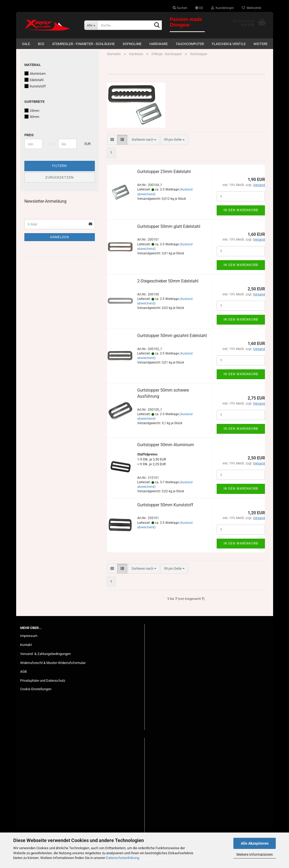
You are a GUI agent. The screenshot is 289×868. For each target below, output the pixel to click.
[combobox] (144, 142)
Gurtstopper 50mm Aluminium (166, 447)
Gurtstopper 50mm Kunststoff (165, 508)
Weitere (261, 44)
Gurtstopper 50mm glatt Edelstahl (169, 229)
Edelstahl (34, 82)
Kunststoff (35, 89)
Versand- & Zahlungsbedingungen (45, 656)
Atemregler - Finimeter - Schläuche (83, 44)
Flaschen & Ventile (229, 44)
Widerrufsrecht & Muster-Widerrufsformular (53, 665)
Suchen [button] (180, 8)
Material (33, 67)
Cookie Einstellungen (36, 692)
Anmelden (60, 240)
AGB (23, 674)
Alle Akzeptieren (255, 843)
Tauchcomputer (190, 44)
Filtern (59, 169)
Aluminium (35, 76)
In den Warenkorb (241, 213)
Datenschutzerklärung (123, 858)
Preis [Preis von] (29, 138)
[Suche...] (91, 25)
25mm (32, 113)
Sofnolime (132, 44)
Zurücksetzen (59, 180)
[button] (199, 8)
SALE (26, 44)
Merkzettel (252, 8)
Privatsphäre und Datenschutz (43, 683)
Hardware (159, 44)
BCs (41, 44)
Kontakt (26, 647)
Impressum (29, 638)
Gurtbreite (34, 104)
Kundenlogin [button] (223, 8)
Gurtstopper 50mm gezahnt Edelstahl (172, 338)
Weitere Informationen (255, 854)
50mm (32, 119)
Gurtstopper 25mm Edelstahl (164, 174)
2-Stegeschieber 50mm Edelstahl (168, 284)
